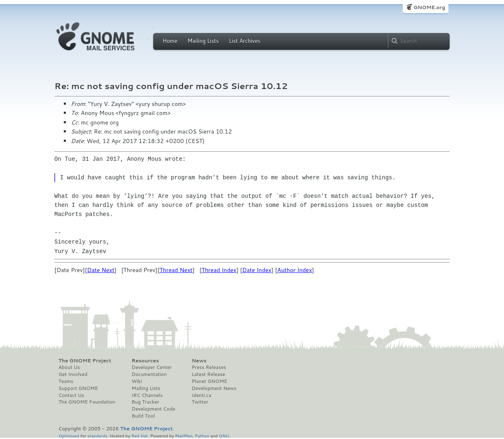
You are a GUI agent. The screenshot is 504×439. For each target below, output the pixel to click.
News (199, 361)
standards (97, 435)
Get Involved (73, 374)
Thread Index (219, 270)
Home (170, 41)
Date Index (257, 270)
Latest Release (208, 374)
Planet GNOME (209, 381)
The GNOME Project (85, 361)
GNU (224, 435)
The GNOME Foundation (87, 402)
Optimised (69, 435)
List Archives (245, 41)
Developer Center (152, 367)
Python (202, 435)
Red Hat (140, 435)
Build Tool (143, 416)
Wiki (137, 381)
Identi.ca (201, 395)
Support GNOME (78, 388)
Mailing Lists (203, 41)
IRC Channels (147, 395)
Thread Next (176, 270)
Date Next (100, 270)
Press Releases (209, 367)
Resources (145, 361)
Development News (214, 388)
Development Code (154, 409)
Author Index (294, 270)
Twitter (200, 402)
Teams (66, 381)
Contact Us (71, 395)
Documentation (149, 374)
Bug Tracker (146, 402)
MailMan (184, 435)
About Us (69, 367)
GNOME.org (429, 7)
